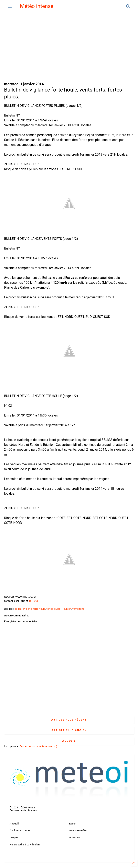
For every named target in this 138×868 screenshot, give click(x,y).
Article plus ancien (69, 730)
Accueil (69, 741)
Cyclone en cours (20, 831)
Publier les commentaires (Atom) (38, 746)
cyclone (27, 609)
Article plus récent (69, 720)
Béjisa (18, 609)
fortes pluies (54, 609)
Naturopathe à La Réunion (25, 845)
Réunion (66, 609)
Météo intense (37, 6)
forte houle (39, 609)
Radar (72, 824)
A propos (75, 837)
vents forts (78, 609)
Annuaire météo (79, 831)
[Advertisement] (69, 47)
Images (14, 837)
